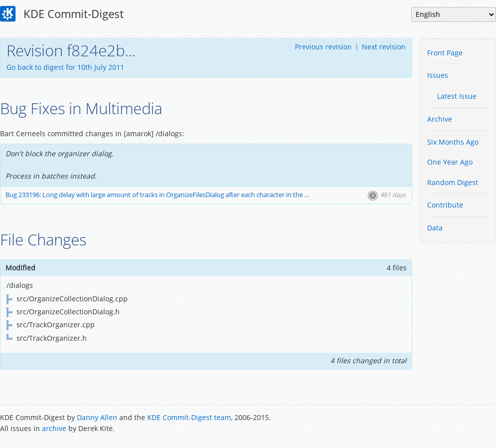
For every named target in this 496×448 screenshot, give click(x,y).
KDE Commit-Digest (62, 14)
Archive (440, 119)
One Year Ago (450, 162)
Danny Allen (97, 417)
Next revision (384, 47)
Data (435, 228)
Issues (438, 75)
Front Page (445, 53)
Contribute (445, 205)
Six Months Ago (453, 142)
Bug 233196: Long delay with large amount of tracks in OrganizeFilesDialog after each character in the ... (157, 195)
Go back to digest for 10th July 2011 (65, 67)
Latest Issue (457, 96)
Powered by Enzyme (458, 424)
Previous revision (323, 47)
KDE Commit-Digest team (189, 417)
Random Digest (453, 182)
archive (54, 428)
